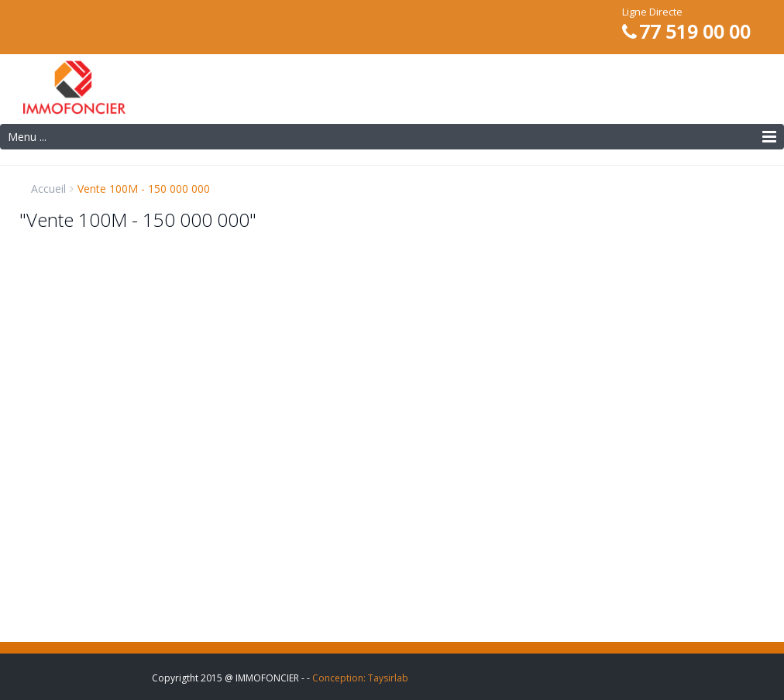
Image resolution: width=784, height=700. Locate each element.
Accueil (48, 189)
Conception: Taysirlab (360, 678)
